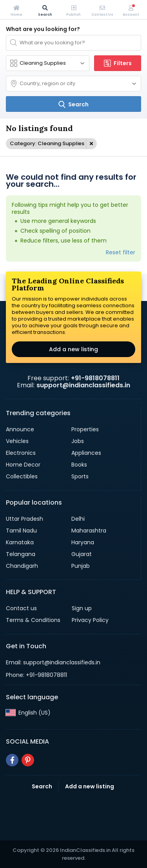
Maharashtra (89, 531)
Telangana (21, 554)
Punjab (81, 566)
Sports (80, 476)
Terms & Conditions (33, 620)
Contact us (21, 608)
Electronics (21, 453)
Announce (20, 429)
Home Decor (23, 465)
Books (79, 465)
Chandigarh (22, 566)
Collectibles (22, 476)
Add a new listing (73, 349)
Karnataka (20, 542)
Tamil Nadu (21, 531)
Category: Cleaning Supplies (47, 143)
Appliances (86, 453)
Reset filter (121, 252)
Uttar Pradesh (24, 519)
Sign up (82, 608)
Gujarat (82, 554)
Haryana (83, 542)
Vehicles (17, 441)
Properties (85, 429)
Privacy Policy (90, 620)
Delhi (78, 519)
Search (42, 786)
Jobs (78, 441)
